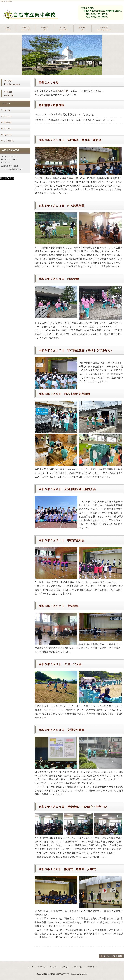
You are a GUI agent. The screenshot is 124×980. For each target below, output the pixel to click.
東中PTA (83, 29)
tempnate (83, 974)
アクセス (8, 128)
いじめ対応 (9, 141)
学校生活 (26, 29)
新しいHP (63, 91)
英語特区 (45, 29)
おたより (64, 29)
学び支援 (104, 29)
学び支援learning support (12, 82)
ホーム (8, 29)
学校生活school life (9, 94)
